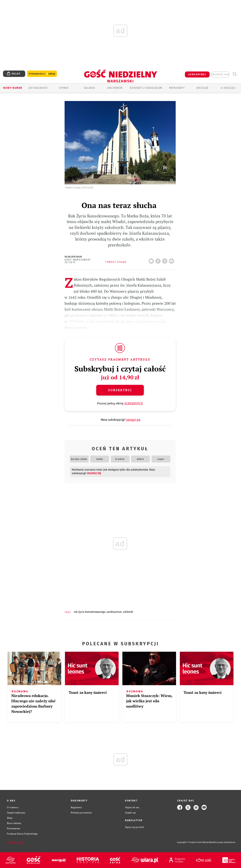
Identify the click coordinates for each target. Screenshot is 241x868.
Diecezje (202, 88)
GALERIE (90, 88)
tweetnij (165, 260)
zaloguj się (220, 74)
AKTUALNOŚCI (38, 88)
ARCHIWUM (115, 88)
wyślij (172, 260)
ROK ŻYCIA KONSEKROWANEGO (90, 612)
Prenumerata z (42, 74)
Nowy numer (13, 88)
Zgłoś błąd (16, 842)
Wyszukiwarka (235, 74)
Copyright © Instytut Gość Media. (193, 842)
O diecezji (228, 88)
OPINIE (64, 88)
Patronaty (177, 88)
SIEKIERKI (128, 612)
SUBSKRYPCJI (134, 403)
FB (159, 260)
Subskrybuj (120, 390)
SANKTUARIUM (114, 612)
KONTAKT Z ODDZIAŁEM (146, 88)
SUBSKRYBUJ (197, 74)
